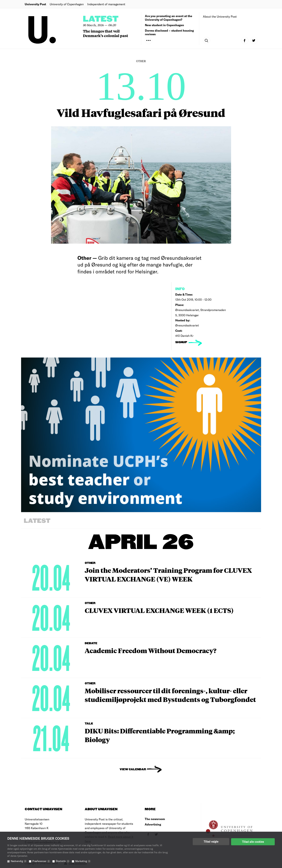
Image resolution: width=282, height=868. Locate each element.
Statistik (63, 861)
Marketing (83, 861)
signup (182, 342)
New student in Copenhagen (164, 25)
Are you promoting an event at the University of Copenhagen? (169, 18)
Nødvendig (19, 861)
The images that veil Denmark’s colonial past (105, 33)
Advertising (153, 824)
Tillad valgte (211, 841)
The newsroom (155, 819)
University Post (35, 4)
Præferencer (41, 861)
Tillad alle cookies (253, 841)
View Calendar (133, 769)
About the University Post (220, 16)
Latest (101, 19)
